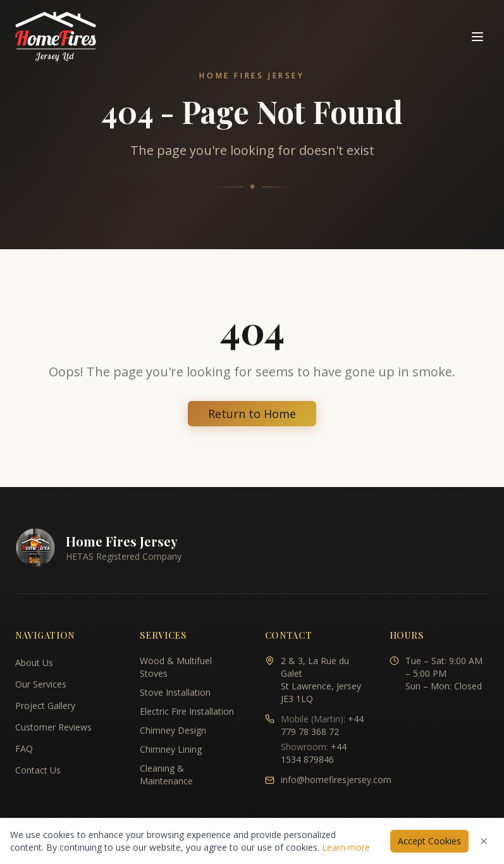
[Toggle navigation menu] (477, 37)
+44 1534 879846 (314, 753)
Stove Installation (175, 692)
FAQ (24, 749)
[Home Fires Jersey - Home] (56, 37)
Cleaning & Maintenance (166, 775)
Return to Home (252, 414)
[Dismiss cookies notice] (484, 841)
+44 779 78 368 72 (322, 725)
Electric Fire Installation (187, 711)
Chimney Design (173, 730)
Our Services (41, 684)
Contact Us (38, 770)
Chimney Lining (171, 749)
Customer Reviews (53, 727)
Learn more (346, 847)
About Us (34, 663)
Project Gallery (45, 706)
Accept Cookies (429, 841)
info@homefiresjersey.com (336, 780)
